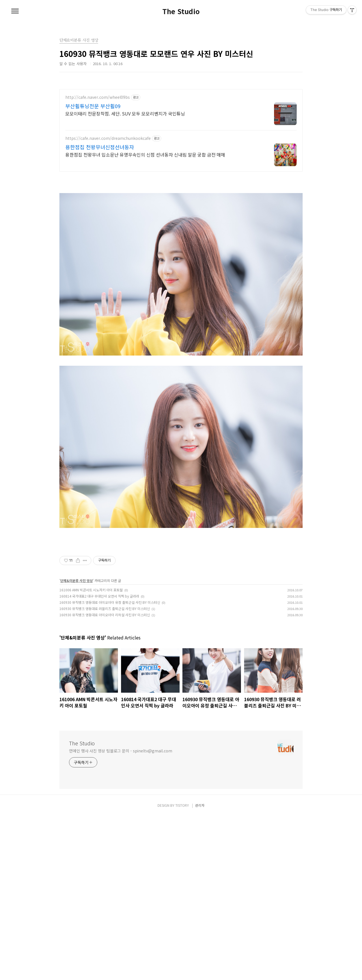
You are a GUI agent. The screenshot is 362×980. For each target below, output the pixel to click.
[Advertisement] (181, 129)
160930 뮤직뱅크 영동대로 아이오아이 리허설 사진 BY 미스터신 (105, 779)
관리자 (200, 969)
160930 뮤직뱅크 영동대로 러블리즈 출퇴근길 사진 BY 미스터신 (105, 772)
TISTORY (182, 969)
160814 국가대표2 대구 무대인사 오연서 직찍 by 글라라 (99, 760)
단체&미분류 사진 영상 (77, 744)
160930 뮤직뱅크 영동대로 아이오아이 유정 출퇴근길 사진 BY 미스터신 (110, 766)
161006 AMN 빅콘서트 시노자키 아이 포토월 (91, 754)
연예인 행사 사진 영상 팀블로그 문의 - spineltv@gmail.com (121, 915)
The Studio (181, 11)
